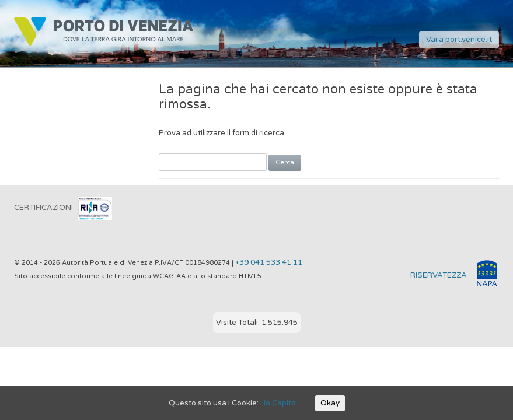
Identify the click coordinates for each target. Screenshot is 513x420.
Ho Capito (278, 403)
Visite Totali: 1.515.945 (257, 323)
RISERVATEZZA (439, 275)
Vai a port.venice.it (459, 40)
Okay (330, 403)
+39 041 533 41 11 (269, 262)
